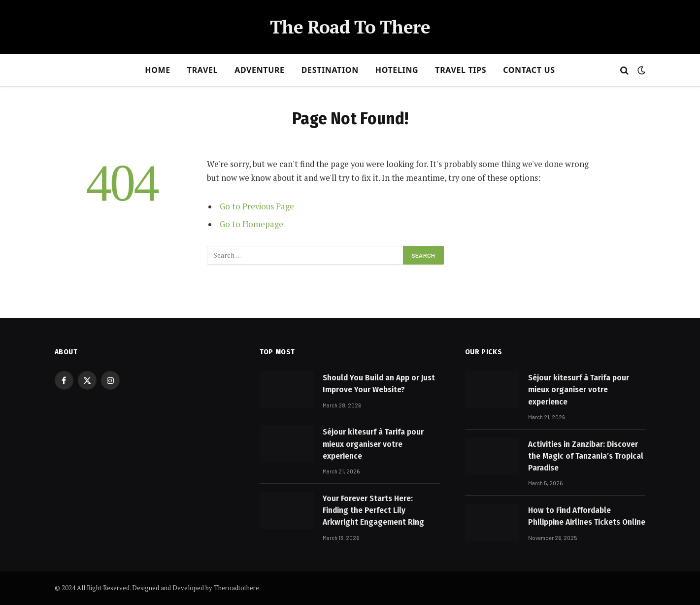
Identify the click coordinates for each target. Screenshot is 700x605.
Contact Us (529, 70)
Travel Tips (461, 70)
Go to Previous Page (257, 206)
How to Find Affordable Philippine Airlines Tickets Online (587, 516)
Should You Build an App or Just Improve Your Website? (379, 384)
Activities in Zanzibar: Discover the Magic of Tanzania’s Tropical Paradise (586, 456)
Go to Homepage (251, 224)
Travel (202, 70)
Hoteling (397, 70)
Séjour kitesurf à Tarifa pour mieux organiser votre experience (373, 444)
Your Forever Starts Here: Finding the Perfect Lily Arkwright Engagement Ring (373, 510)
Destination (330, 70)
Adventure (260, 70)
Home (158, 70)
